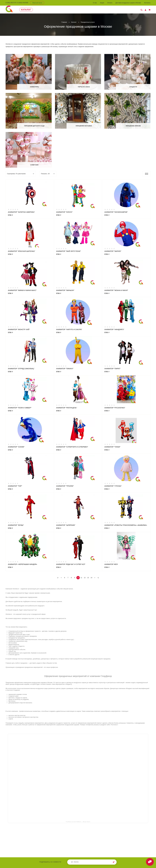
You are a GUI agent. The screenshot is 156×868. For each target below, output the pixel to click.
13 (88, 578)
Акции (102, 3)
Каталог (26, 10)
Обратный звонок (37, 3)
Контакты (147, 3)
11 (81, 578)
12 (85, 578)
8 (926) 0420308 (23, 3)
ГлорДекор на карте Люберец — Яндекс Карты (78, 822)
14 (91, 578)
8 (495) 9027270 (11, 3)
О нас (95, 3)
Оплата (110, 3)
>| (98, 578)
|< (58, 578)
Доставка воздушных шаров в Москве (128, 3)
